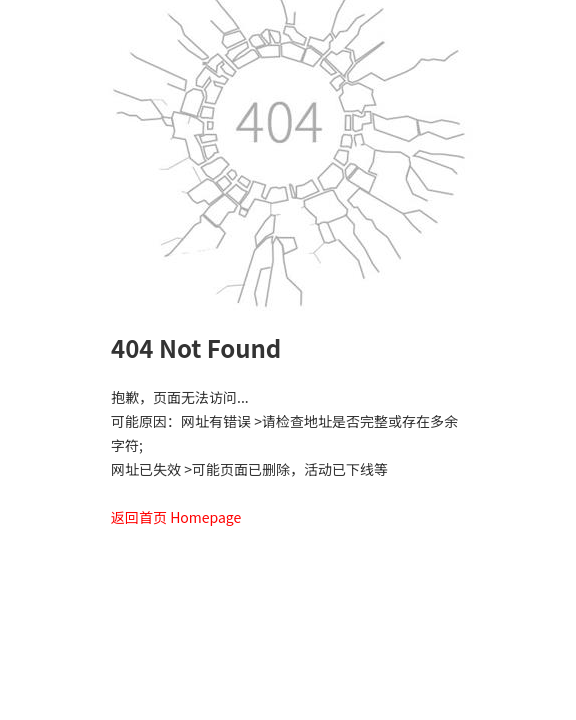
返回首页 (139, 517)
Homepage (205, 517)
